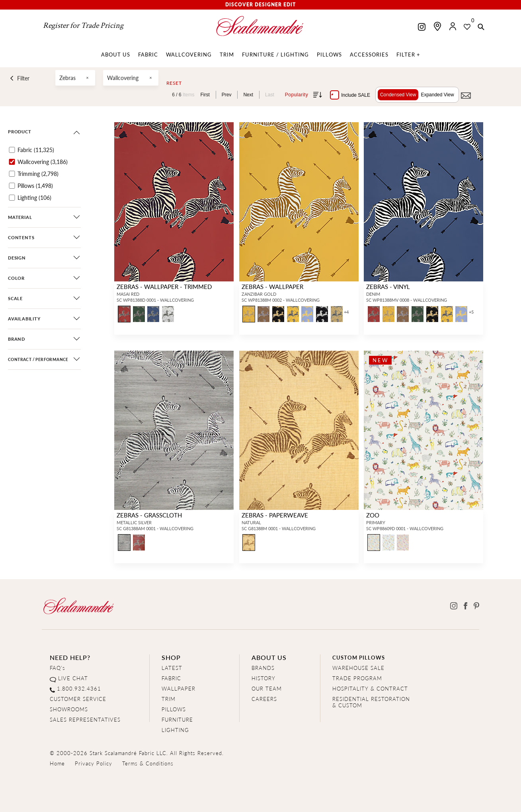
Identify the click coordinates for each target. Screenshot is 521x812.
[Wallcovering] (12, 162)
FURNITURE (177, 719)
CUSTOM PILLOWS (359, 657)
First (205, 95)
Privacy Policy (94, 763)
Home (57, 763)
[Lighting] (12, 198)
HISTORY (263, 678)
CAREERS (264, 699)
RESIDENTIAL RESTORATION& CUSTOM (371, 702)
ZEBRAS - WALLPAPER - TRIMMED (164, 286)
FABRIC (171, 678)
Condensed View (398, 95)
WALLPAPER (179, 688)
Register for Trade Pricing (83, 25)
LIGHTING (175, 730)
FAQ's (58, 668)
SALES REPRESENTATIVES (85, 719)
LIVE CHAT (73, 678)
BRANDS (263, 668)
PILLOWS (174, 709)
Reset (174, 83)
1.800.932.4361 (79, 688)
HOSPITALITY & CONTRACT (370, 688)
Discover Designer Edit (260, 5)
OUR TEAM (267, 688)
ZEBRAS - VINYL (388, 286)
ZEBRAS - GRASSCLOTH (149, 515)
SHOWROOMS (69, 709)
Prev (227, 95)
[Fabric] (12, 150)
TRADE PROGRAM (357, 678)
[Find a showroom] (437, 26)
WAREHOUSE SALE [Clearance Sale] (358, 668)
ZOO (373, 515)
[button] (481, 27)
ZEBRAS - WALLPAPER (272, 286)
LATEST (172, 668)
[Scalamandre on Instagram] (422, 28)
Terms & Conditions (148, 763)
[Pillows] (12, 186)
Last (270, 95)
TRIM (169, 699)
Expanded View (437, 95)
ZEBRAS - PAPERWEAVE (275, 515)
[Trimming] (12, 174)
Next (248, 95)
